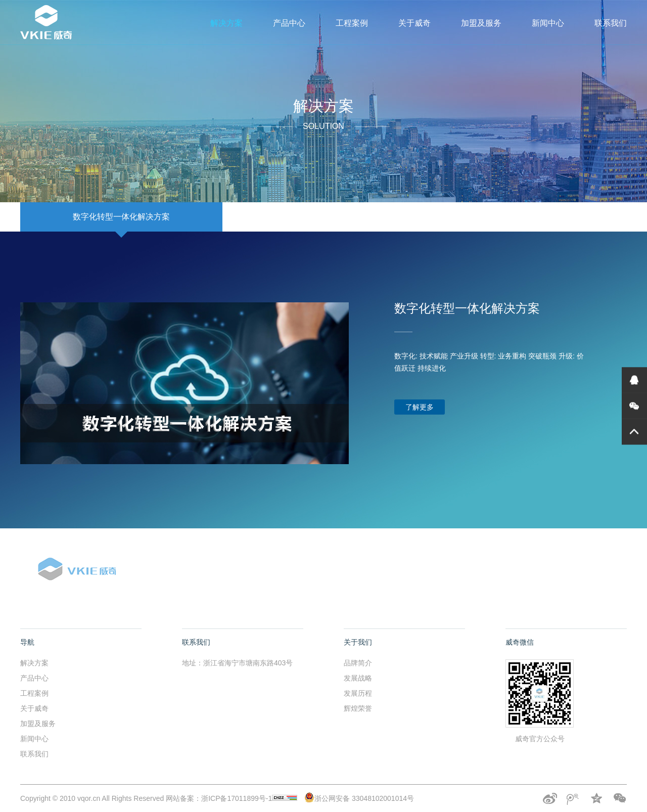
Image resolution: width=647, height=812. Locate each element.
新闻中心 (548, 23)
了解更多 (420, 407)
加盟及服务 (481, 23)
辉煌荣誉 (358, 708)
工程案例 (352, 23)
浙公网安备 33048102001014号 (359, 798)
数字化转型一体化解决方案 (121, 217)
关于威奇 (414, 23)
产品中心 (289, 23)
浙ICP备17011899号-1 (249, 798)
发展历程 (358, 693)
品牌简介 (358, 663)
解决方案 (226, 23)
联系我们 (611, 23)
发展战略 (358, 678)
